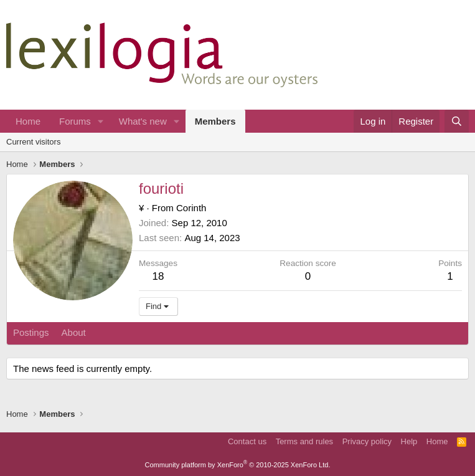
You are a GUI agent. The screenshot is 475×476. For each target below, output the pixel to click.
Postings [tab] (31, 332)
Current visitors (33, 142)
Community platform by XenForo (238, 465)
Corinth (191, 208)
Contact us (247, 441)
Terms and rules (304, 441)
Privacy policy (367, 441)
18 (158, 276)
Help (409, 441)
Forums (75, 121)
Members (215, 121)
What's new (143, 121)
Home (28, 121)
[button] (101, 121)
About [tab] (74, 332)
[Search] (457, 121)
